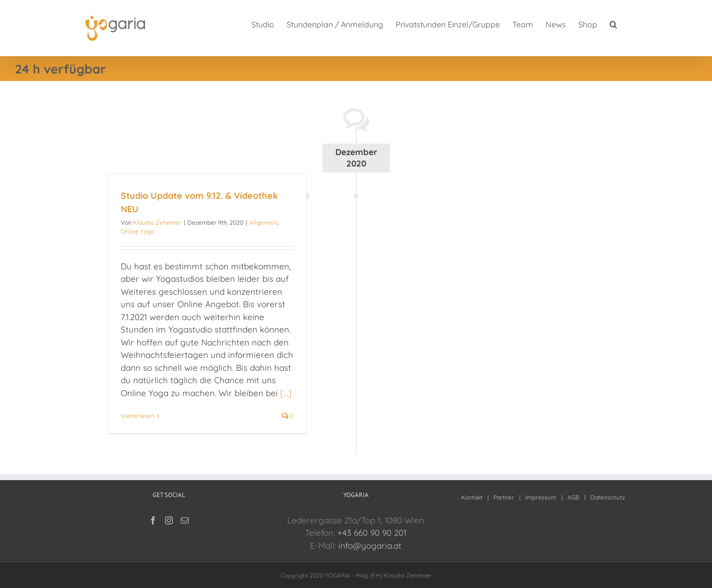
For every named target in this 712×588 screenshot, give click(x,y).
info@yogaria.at (370, 546)
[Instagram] (169, 520)
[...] (286, 393)
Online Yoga (137, 231)
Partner (504, 497)
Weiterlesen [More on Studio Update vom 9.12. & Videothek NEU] (138, 416)
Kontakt (472, 497)
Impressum (541, 497)
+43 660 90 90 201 (372, 533)
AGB (573, 497)
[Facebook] (153, 520)
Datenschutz (608, 497)
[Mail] (185, 520)
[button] (613, 24)
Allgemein (263, 222)
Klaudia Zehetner (157, 222)
